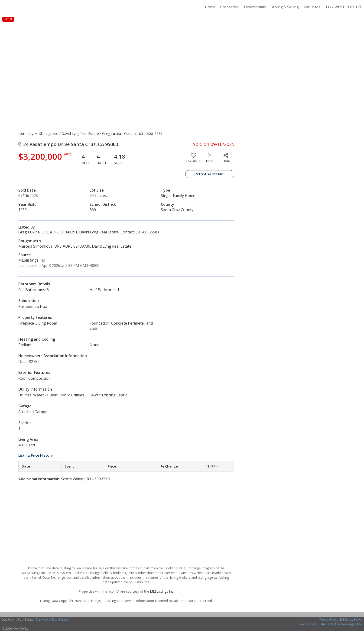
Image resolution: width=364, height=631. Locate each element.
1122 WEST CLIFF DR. (343, 7)
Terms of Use (329, 619)
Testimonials (255, 7)
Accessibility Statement (316, 624)
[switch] (193, 159)
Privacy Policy (353, 619)
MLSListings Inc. (162, 591)
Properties (229, 7)
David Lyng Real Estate (52, 619)
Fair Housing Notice (349, 624)
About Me (312, 7)
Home (210, 7)
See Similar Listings (210, 174)
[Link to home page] (6, 7)
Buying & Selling (285, 7)
